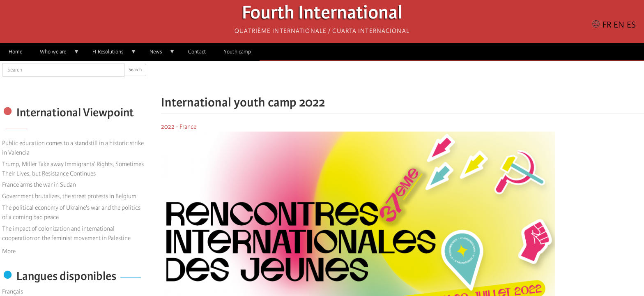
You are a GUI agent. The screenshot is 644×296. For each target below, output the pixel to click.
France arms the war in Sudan (39, 185)
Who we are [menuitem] (55, 54)
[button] (425, 78)
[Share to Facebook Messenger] (402, 78)
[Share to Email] (414, 78)
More (9, 251)
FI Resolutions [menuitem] (110, 54)
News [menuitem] (158, 54)
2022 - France (179, 127)
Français (13, 291)
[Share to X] (391, 78)
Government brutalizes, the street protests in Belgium (69, 196)
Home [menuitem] (15, 52)
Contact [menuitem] (197, 52)
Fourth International (322, 15)
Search (135, 70)
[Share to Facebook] (379, 78)
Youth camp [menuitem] (237, 52)
